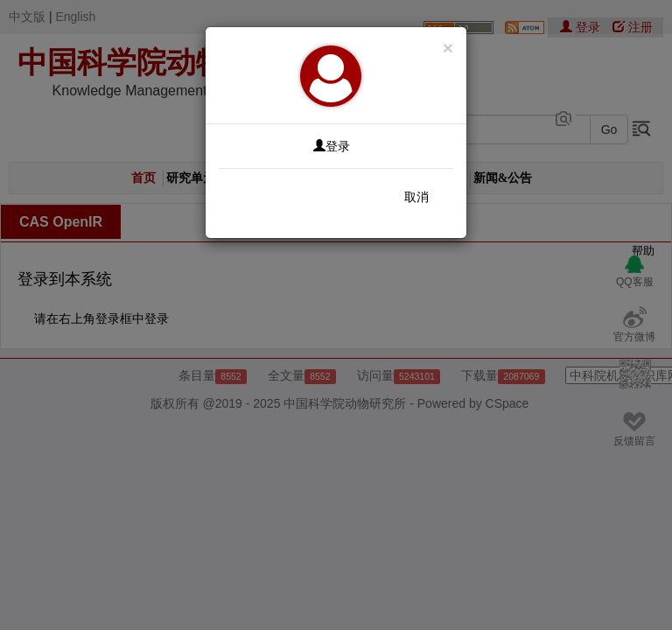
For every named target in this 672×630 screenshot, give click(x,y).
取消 (416, 197)
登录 (332, 146)
